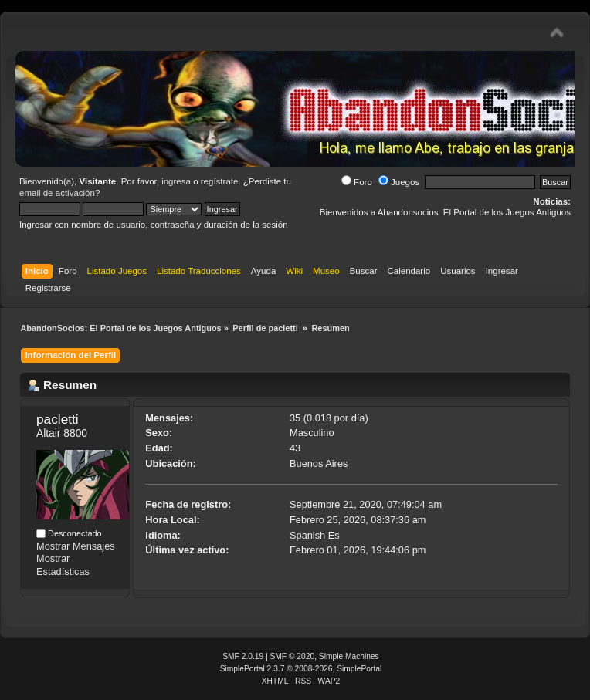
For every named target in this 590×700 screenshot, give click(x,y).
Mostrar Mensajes (76, 546)
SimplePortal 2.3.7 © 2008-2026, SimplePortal (301, 669)
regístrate (220, 181)
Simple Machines (349, 656)
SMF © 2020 (293, 656)
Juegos (399, 182)
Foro (357, 182)
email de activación (57, 193)
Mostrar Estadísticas (63, 565)
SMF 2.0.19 (243, 656)
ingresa (176, 181)
